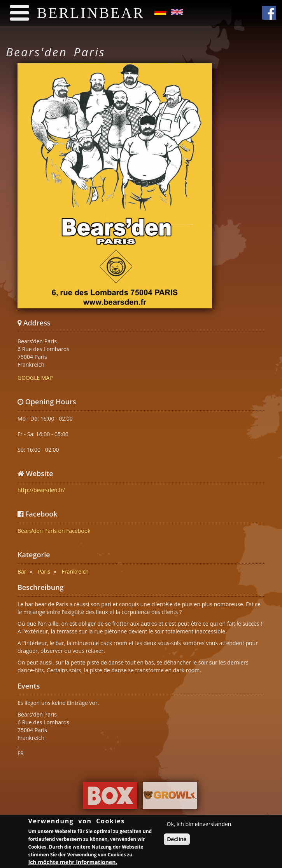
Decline (177, 840)
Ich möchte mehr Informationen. (73, 863)
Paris (44, 571)
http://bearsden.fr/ (41, 490)
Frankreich (75, 571)
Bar (22, 571)
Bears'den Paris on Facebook (54, 531)
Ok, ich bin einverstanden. (200, 825)
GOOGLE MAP (35, 378)
